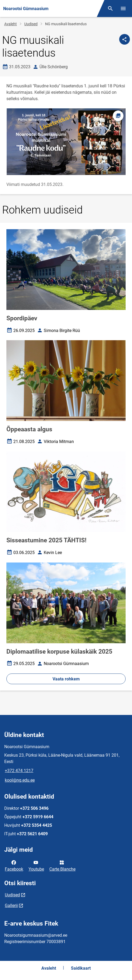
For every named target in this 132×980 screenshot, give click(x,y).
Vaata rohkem (66, 679)
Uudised (31, 24)
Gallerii (11, 906)
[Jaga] (125, 39)
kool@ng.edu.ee (20, 780)
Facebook (14, 865)
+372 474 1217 (19, 771)
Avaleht (11, 24)
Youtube (36, 865)
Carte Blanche (62, 865)
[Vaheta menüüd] (123, 8)
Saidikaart (81, 968)
